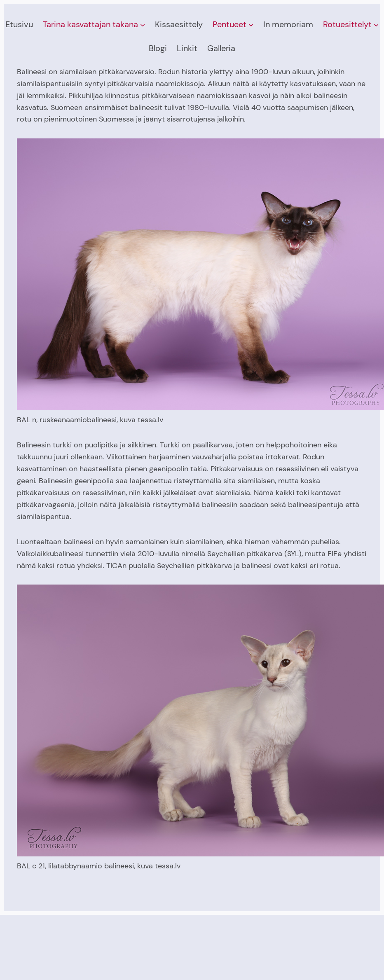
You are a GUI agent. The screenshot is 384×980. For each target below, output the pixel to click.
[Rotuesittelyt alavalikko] (376, 25)
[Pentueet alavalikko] (251, 25)
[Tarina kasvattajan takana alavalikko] (143, 25)
